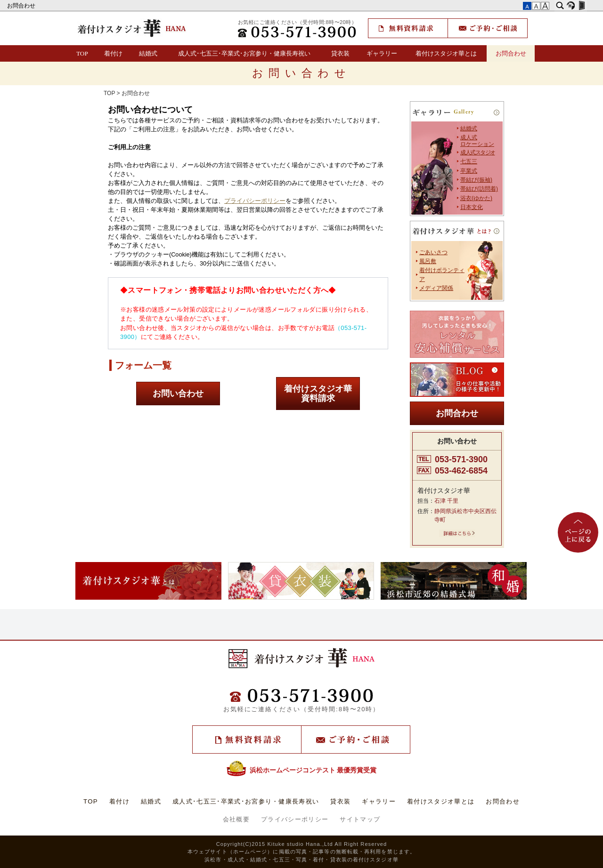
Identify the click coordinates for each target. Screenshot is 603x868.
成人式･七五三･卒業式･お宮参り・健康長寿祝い (244, 53)
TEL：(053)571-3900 (297, 32)
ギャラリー (382, 53)
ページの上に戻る (578, 532)
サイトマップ (360, 819)
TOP (82, 53)
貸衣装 (340, 53)
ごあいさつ (433, 252)
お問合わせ (22, 6)
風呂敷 (428, 261)
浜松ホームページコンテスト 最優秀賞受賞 (302, 770)
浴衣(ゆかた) (476, 198)
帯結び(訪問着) (479, 189)
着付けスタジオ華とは (446, 53)
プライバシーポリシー (255, 201)
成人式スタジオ (478, 153)
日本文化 (472, 207)
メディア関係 (436, 288)
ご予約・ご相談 (488, 28)
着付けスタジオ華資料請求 (318, 394)
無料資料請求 (408, 28)
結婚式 (148, 53)
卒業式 (469, 171)
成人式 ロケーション (477, 141)
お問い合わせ (178, 394)
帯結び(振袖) (476, 180)
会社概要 (236, 819)
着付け (113, 53)
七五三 (469, 161)
